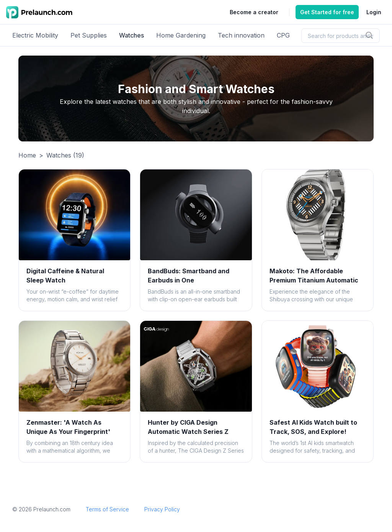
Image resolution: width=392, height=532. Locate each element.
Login (374, 12)
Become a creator (254, 12)
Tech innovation (241, 35)
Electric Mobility (35, 35)
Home (27, 155)
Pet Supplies (89, 35)
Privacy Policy (162, 509)
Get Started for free (327, 12)
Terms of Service (107, 509)
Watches (131, 35)
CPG (283, 35)
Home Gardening (181, 35)
